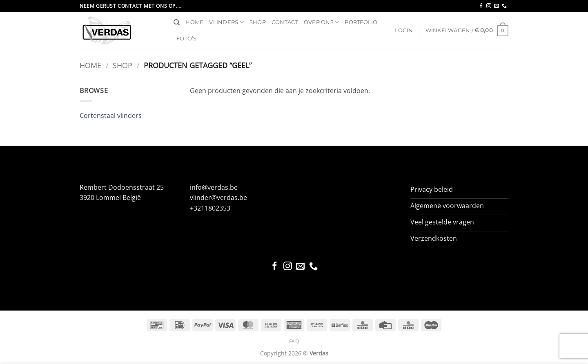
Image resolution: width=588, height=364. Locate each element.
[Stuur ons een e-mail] (497, 6)
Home (194, 22)
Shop (258, 22)
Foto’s (187, 39)
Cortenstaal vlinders (111, 115)
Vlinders (226, 22)
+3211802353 (210, 208)
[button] (404, 31)
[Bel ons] (504, 6)
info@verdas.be (214, 187)
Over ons (322, 22)
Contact (285, 22)
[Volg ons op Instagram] (489, 6)
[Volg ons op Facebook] (481, 6)
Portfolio (361, 22)
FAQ (294, 341)
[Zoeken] (177, 22)
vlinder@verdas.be (218, 198)
